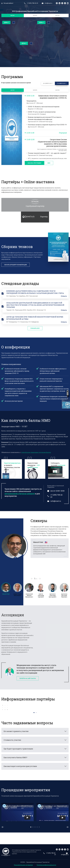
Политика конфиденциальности (46, 865)
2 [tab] (36, 713)
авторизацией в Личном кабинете (20, 494)
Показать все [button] (35, 328)
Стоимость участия (12, 740)
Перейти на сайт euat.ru (28, 678)
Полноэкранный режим (14, 22)
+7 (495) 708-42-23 (31, 3)
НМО (49, 163)
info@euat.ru (47, 3)
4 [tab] (37, 827)
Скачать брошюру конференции (15, 265)
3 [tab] (35, 827)
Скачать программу (34, 163)
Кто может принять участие (16, 731)
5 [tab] (39, 827)
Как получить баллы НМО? (15, 757)
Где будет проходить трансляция (18, 749)
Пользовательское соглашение (23, 865)
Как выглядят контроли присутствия (20, 766)
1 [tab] (34, 713)
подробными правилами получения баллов (36, 452)
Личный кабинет (7, 3)
